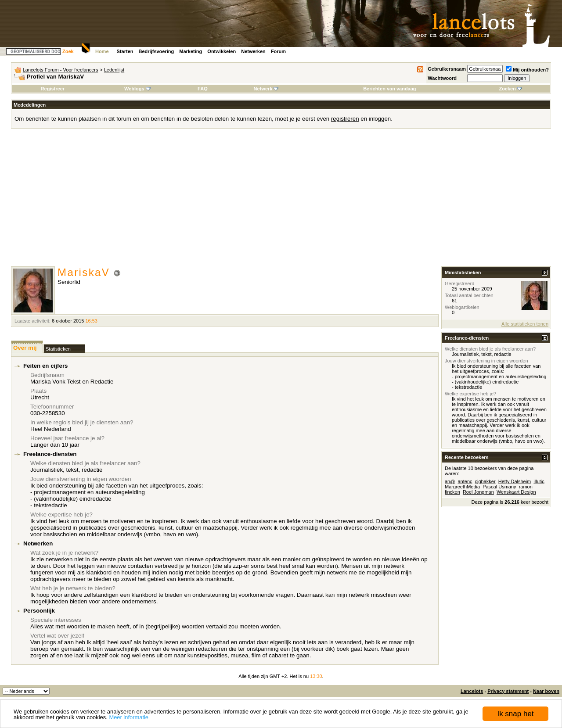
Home (102, 51)
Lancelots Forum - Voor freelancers (61, 70)
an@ (450, 481)
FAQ (203, 89)
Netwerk (266, 89)
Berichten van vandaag (389, 89)
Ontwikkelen (222, 51)
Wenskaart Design (516, 492)
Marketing (191, 51)
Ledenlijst (114, 70)
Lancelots (472, 691)
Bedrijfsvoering (157, 51)
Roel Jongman (478, 492)
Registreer (53, 89)
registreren (345, 119)
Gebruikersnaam (447, 69)
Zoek (68, 51)
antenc (465, 481)
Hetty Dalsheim (515, 481)
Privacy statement (508, 691)
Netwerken (253, 51)
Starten (125, 51)
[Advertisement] (281, 201)
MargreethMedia (462, 487)
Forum (278, 51)
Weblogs (137, 89)
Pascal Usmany (499, 487)
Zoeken (510, 89)
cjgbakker (485, 481)
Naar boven (546, 691)
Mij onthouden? (527, 70)
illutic (539, 481)
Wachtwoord (442, 78)
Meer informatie (129, 717)
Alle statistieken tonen (525, 324)
